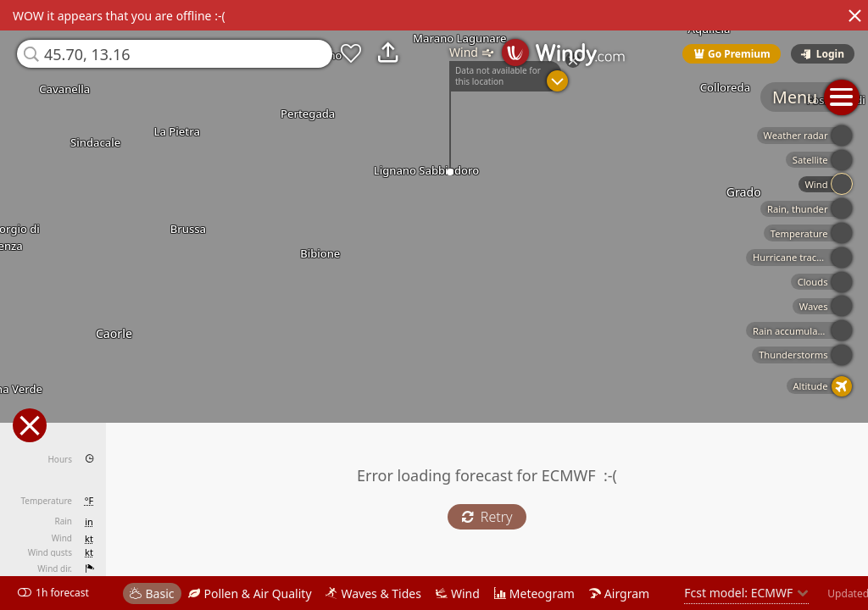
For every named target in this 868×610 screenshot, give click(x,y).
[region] (434, 305)
